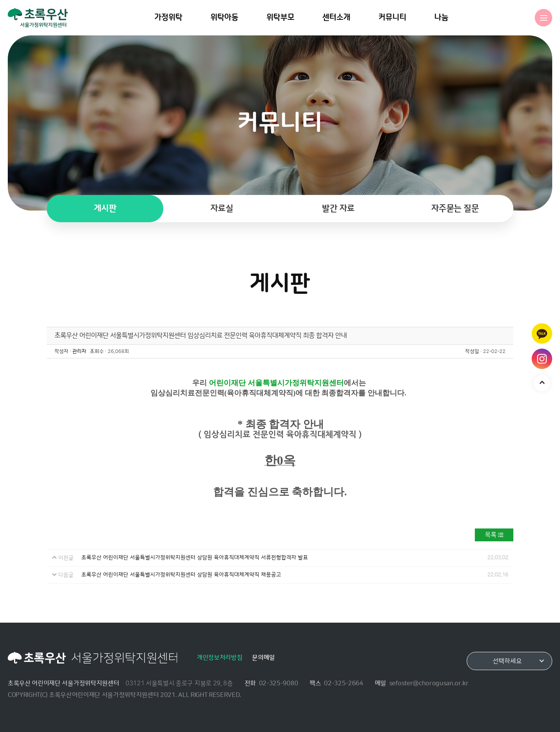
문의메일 (263, 658)
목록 (491, 535)
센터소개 (336, 18)
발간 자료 (338, 208)
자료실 (222, 208)
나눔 (441, 18)
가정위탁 (168, 18)
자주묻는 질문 (455, 208)
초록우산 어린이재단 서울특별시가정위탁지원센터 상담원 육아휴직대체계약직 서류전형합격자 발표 (195, 558)
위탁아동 (224, 18)
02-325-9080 (278, 683)
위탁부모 (280, 18)
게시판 (105, 208)
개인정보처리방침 (220, 658)
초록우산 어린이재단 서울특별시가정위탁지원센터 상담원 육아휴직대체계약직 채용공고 (181, 575)
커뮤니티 (392, 18)
